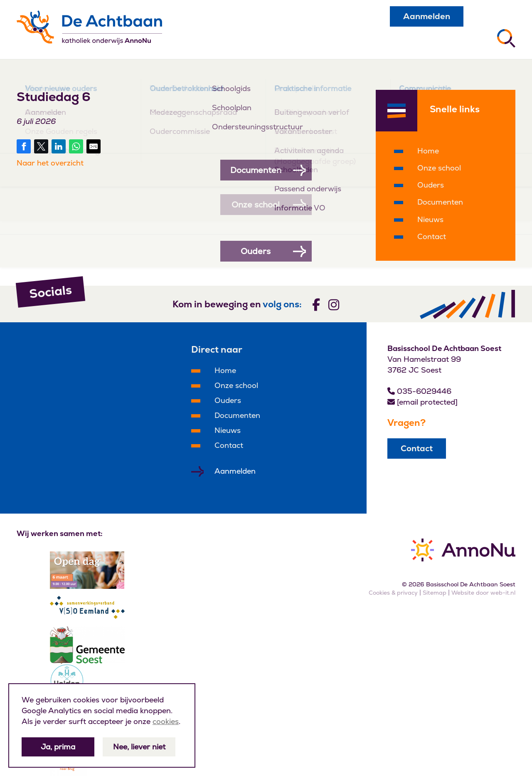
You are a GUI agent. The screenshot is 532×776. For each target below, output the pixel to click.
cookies (166, 721)
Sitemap (435, 593)
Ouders (431, 185)
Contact (432, 236)
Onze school (439, 168)
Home (428, 151)
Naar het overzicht (50, 163)
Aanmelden (427, 16)
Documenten (440, 202)
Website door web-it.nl (483, 593)
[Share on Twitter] (41, 146)
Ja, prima (58, 747)
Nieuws (430, 219)
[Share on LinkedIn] (59, 146)
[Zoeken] (506, 38)
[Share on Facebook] (24, 146)
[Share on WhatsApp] (76, 146)
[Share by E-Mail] (94, 146)
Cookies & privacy (393, 593)
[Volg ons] (316, 304)
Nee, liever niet (139, 747)
